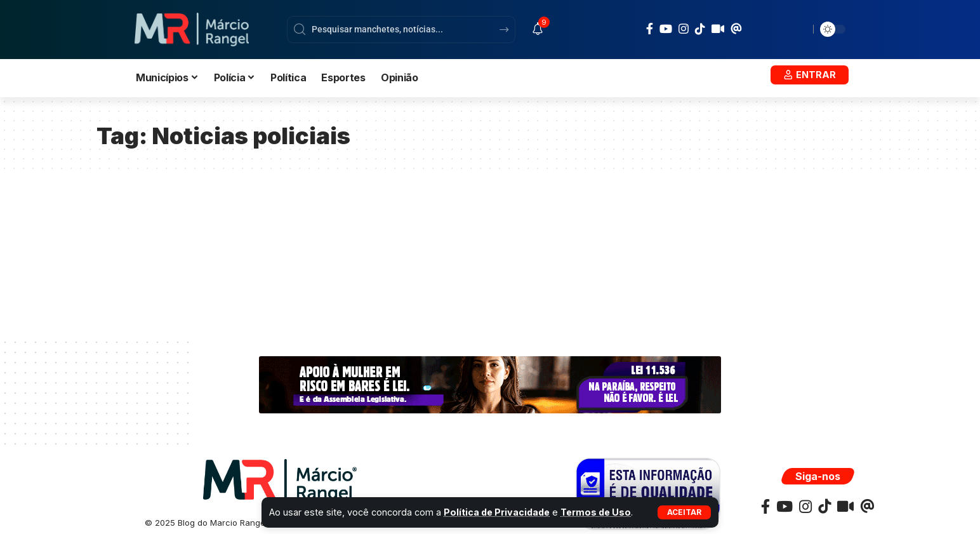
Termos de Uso (598, 512)
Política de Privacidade (498, 512)
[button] (684, 512)
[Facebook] (650, 29)
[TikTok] (700, 29)
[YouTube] (666, 29)
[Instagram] (684, 29)
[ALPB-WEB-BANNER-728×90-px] (490, 385)
